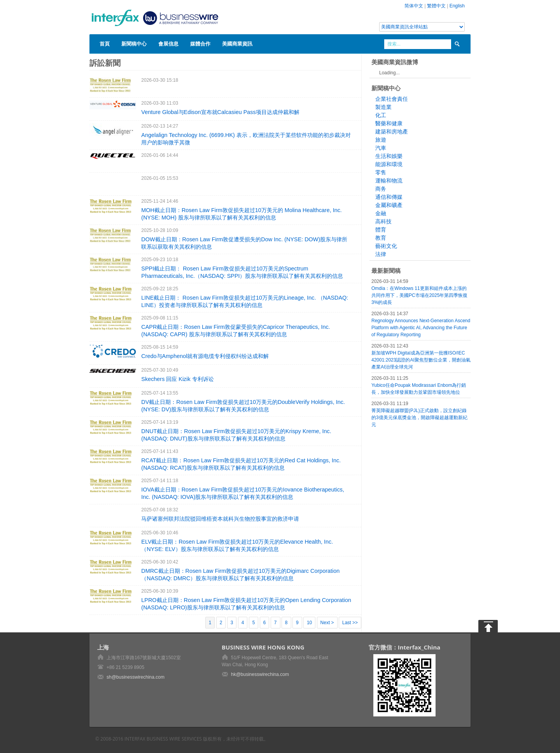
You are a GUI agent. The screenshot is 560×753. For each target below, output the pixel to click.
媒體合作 (200, 44)
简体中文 (414, 6)
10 (309, 623)
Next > (327, 623)
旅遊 (381, 140)
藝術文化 (386, 246)
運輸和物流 (389, 181)
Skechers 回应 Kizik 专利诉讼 (177, 379)
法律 (381, 254)
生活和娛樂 (389, 156)
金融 (381, 213)
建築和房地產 (392, 132)
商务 (381, 189)
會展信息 (168, 44)
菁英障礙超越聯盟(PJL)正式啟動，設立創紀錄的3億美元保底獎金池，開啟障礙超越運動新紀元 (419, 418)
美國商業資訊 (237, 44)
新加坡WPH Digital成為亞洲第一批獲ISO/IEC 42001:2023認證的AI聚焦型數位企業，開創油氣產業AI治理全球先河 (421, 360)
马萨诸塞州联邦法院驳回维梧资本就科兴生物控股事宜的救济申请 (220, 519)
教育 (381, 238)
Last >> (350, 623)
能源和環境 (389, 164)
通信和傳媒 (389, 197)
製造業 (383, 107)
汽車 (381, 148)
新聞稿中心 (134, 44)
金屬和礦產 (389, 205)
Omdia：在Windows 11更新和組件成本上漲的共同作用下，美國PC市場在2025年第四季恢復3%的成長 (419, 295)
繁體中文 (436, 6)
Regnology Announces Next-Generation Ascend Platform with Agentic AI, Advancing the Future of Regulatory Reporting (421, 328)
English (457, 6)
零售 (381, 172)
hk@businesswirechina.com (260, 674)
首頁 (105, 44)
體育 (381, 230)
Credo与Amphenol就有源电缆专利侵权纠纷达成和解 (205, 356)
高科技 (383, 221)
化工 (381, 115)
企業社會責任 (392, 99)
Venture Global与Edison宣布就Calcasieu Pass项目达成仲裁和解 (220, 112)
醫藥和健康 (389, 123)
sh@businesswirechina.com (136, 677)
